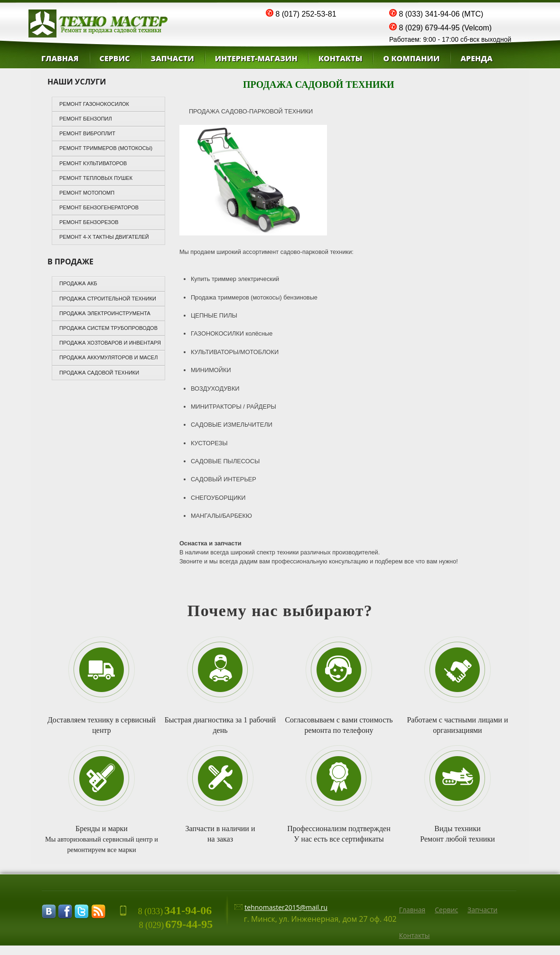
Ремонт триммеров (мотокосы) (106, 148)
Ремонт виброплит (87, 133)
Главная (60, 58)
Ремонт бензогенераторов (99, 207)
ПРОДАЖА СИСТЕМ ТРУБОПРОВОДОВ (108, 328)
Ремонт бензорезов (89, 222)
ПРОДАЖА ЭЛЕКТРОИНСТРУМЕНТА (105, 313)
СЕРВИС (115, 58)
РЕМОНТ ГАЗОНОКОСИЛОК (94, 104)
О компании (411, 58)
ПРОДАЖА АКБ (78, 283)
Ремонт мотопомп (87, 193)
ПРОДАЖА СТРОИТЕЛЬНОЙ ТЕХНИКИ (108, 299)
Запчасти (173, 58)
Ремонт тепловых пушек (96, 178)
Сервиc (446, 910)
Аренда (476, 58)
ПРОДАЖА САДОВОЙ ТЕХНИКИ (99, 373)
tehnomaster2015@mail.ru (286, 907)
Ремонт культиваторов (93, 163)
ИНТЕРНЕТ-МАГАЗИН (256, 58)
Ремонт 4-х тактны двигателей (104, 237)
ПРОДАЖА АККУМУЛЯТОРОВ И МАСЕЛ (108, 357)
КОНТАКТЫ (341, 58)
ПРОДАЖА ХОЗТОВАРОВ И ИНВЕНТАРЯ (110, 343)
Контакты (415, 935)
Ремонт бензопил (86, 119)
